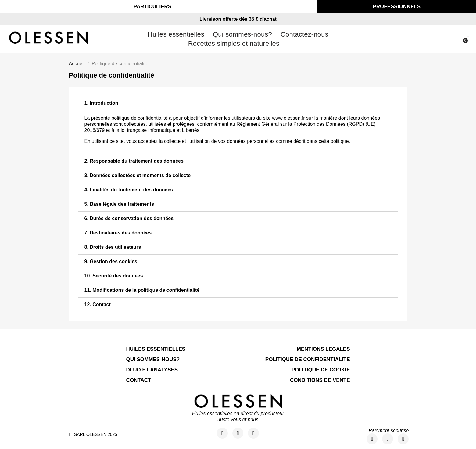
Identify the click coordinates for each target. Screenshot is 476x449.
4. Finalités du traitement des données (129, 190)
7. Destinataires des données (118, 233)
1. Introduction (101, 103)
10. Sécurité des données (114, 276)
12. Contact (98, 304)
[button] (152, 7)
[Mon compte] (456, 39)
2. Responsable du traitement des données (134, 161)
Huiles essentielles (176, 34)
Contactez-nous (304, 34)
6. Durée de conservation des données (129, 218)
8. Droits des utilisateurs (113, 247)
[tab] (238, 103)
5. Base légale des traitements (119, 204)
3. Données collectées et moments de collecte (138, 175)
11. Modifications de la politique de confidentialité (142, 290)
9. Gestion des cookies (111, 261)
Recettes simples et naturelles (234, 43)
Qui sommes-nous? (242, 34)
